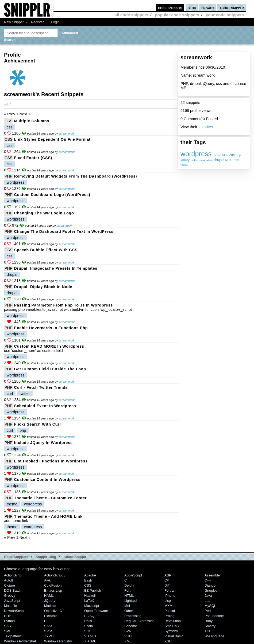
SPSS (49, 631)
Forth (128, 590)
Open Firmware (96, 611)
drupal (219, 160)
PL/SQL (90, 616)
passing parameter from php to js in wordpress (63, 305)
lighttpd (130, 601)
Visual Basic (174, 636)
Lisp (168, 601)
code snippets (170, 8)
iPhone (170, 596)
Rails (88, 621)
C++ (208, 580)
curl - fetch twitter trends (41, 387)
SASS (49, 626)
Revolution (173, 621)
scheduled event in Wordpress (45, 406)
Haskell (90, 596)
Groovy (10, 596)
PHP (9, 176)
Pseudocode (214, 616)
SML (8, 631)
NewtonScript (14, 611)
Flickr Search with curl (38, 424)
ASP (168, 575)
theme (217, 155)
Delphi (129, 585)
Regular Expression (139, 621)
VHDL (129, 636)
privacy (208, 8)
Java (208, 596)
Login (55, 22)
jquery (185, 160)
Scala (88, 626)
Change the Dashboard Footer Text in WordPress (64, 231)
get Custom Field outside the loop (50, 369)
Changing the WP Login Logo (44, 213)
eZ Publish (93, 590)
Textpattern (13, 636)
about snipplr (232, 8)
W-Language (214, 636)
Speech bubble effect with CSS (46, 250)
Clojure (9, 585)
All (6, 104)
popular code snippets (177, 15)
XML (128, 641)
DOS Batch (13, 590)
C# (167, 580)
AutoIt (9, 580)
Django (210, 585)
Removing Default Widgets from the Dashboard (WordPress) (76, 176)
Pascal (170, 611)
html (225, 155)
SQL (88, 631)
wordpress (196, 154)
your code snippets (225, 15)
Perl (208, 611)
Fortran (170, 590)
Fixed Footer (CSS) (33, 158)
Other (129, 611)
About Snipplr (75, 557)
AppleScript (133, 575)
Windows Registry (58, 641)
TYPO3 (50, 636)
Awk (47, 580)
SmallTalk (172, 626)
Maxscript (92, 606)
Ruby (209, 621)
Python (9, 621)
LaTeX (89, 601)
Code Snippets (16, 557)
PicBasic (51, 616)
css (236, 160)
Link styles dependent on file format (52, 139)
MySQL (210, 606)
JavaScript (12, 601)
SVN (128, 631)
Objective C (53, 611)
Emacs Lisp (53, 590)
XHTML (90, 641)
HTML (129, 596)
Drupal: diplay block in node (43, 287)
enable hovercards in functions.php (51, 328)
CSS (9, 121)
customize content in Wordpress (47, 480)
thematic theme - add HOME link (48, 516)
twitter (195, 160)
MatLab (50, 606)
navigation (206, 160)
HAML (49, 596)
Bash (88, 580)
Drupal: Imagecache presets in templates (56, 268)
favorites (206, 127)
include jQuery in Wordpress (43, 443)
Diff (167, 585)
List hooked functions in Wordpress (51, 461)
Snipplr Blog (46, 557)
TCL (208, 631)
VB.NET (91, 636)
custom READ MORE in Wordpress (49, 346)
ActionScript (13, 575)
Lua (207, 601)
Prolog (169, 616)
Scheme (131, 626)
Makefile (10, 606)
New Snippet (14, 22)
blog (192, 8)
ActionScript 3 (55, 575)
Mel (127, 606)
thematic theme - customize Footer (51, 498)
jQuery (50, 601)
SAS (7, 626)
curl (232, 155)
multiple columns (32, 121)
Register (37, 22)
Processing (133, 616)
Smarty (210, 626)
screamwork (67, 133)
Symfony (171, 631)
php (238, 155)
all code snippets (131, 15)
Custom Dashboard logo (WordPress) (52, 195)
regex (184, 164)
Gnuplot (211, 590)
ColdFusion (53, 585)
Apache (90, 575)
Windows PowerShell (20, 641)
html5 (229, 160)
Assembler (213, 575)
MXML (169, 606)
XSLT (169, 641)
